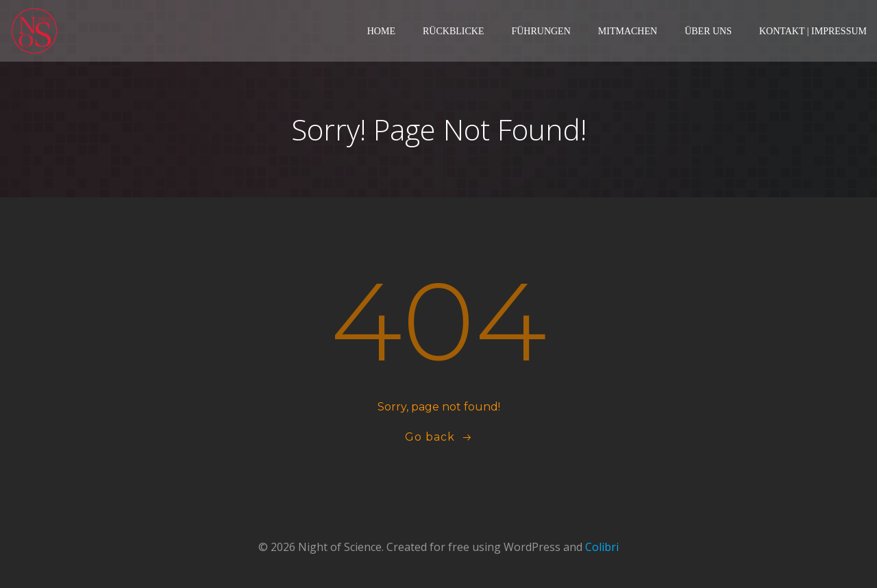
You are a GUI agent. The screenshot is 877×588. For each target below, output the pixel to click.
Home (381, 31)
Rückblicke (453, 31)
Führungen (541, 31)
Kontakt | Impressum (813, 31)
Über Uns (708, 31)
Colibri (602, 547)
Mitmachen (628, 31)
